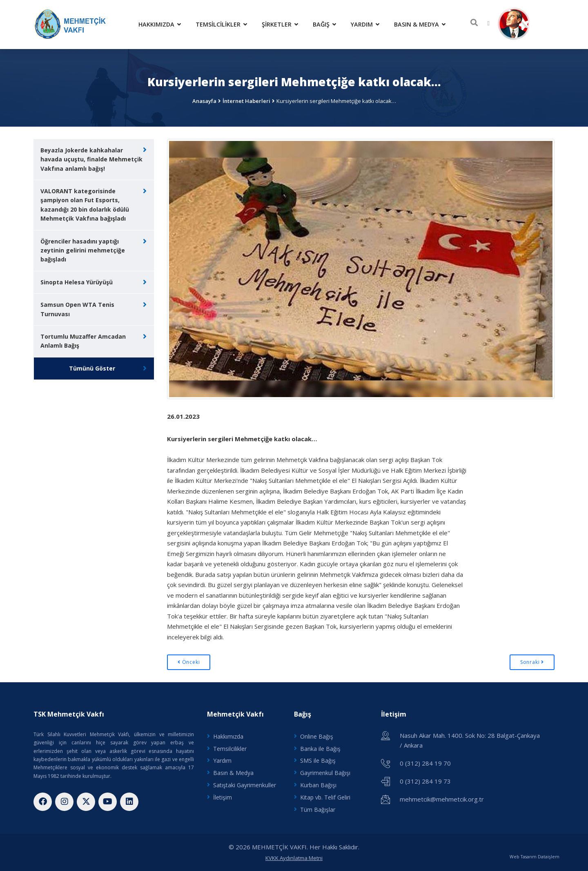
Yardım (365, 24)
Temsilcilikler (221, 24)
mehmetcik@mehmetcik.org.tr (442, 799)
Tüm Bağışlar (318, 810)
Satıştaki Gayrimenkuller (245, 785)
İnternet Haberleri (246, 101)
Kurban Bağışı (318, 785)
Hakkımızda (160, 24)
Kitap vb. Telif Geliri (325, 797)
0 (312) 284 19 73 (425, 781)
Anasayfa (204, 101)
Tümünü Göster (92, 368)
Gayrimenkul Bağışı (325, 773)
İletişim (223, 797)
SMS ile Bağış (318, 760)
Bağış (324, 24)
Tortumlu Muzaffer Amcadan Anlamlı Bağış (83, 341)
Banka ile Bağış (320, 749)
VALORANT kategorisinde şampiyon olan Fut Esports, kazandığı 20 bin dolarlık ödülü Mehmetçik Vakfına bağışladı (85, 205)
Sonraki (532, 662)
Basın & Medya (420, 24)
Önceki (189, 662)
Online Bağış (317, 736)
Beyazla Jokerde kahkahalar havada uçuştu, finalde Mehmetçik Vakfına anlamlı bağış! (91, 159)
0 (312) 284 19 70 (425, 763)
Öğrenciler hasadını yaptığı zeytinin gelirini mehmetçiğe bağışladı (83, 250)
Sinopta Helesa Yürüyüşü (77, 282)
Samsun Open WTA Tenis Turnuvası (77, 309)
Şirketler (280, 24)
